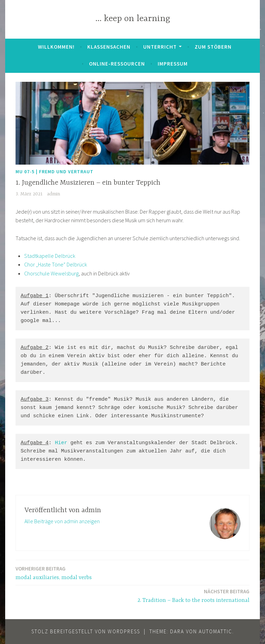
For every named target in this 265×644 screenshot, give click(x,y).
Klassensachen (109, 47)
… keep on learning (133, 19)
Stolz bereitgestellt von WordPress (86, 631)
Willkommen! (56, 47)
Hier (61, 443)
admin (53, 194)
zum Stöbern (213, 47)
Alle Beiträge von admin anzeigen (62, 521)
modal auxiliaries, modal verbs (54, 573)
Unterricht (160, 47)
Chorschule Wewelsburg (51, 273)
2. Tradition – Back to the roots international (194, 596)
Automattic (215, 631)
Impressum (173, 64)
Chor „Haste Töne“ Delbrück (56, 264)
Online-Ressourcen (117, 64)
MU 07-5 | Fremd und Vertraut (55, 172)
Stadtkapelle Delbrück (50, 256)
